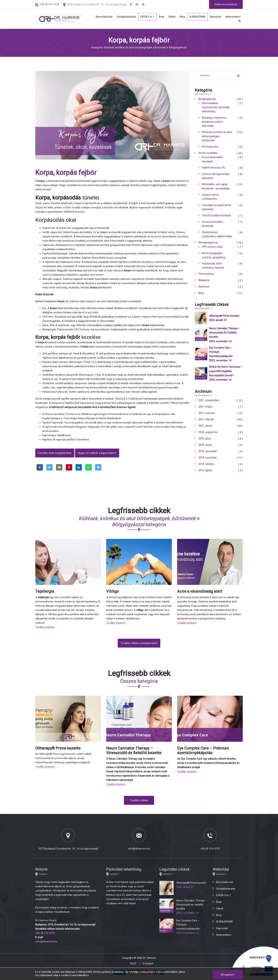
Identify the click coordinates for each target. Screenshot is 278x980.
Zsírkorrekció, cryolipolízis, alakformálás (217, 237)
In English (148, 966)
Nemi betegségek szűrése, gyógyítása (214, 258)
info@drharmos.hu (139, 851)
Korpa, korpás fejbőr (66, 173)
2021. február (206, 423)
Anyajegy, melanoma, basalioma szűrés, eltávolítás (214, 122)
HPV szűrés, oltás (212, 250)
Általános (204, 284)
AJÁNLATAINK (196, 17)
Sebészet (204, 290)
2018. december (208, 454)
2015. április (205, 474)
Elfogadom (228, 975)
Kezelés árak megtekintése (55, 453)
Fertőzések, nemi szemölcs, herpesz (213, 269)
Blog (181, 17)
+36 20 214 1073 (210, 851)
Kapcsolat (215, 17)
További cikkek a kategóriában (139, 646)
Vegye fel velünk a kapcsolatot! (97, 453)
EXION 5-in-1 (145, 17)
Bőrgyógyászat (207, 99)
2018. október (206, 467)
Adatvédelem (233, 17)
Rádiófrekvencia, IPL (214, 169)
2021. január (205, 429)
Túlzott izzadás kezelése (216, 218)
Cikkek (170, 17)
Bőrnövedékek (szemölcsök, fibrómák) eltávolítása (216, 108)
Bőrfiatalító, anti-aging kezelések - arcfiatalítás (216, 188)
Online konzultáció (226, 4)
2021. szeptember (209, 403)
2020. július (205, 442)
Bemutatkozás (101, 17)
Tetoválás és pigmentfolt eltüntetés (216, 210)
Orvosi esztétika (208, 154)
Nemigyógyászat (208, 246)
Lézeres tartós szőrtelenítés (211, 199)
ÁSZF (133, 966)
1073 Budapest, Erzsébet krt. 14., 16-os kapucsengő (97, 4)
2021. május (205, 410)
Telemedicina (206, 278)
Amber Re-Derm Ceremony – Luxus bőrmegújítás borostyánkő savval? (225, 374)
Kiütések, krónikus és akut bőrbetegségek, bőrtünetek (217, 137)
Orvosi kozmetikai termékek (212, 161)
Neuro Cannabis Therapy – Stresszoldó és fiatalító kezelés (225, 336)
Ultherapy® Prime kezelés (224, 319)
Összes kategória (139, 684)
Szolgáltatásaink (124, 17)
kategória (139, 524)
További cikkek (139, 803)
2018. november (208, 461)
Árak (160, 17)
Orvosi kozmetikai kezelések (212, 227)
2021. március (207, 416)
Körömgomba (210, 148)
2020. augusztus (208, 435)
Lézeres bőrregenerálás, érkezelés (216, 178)
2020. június (205, 448)
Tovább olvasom (45, 630)
